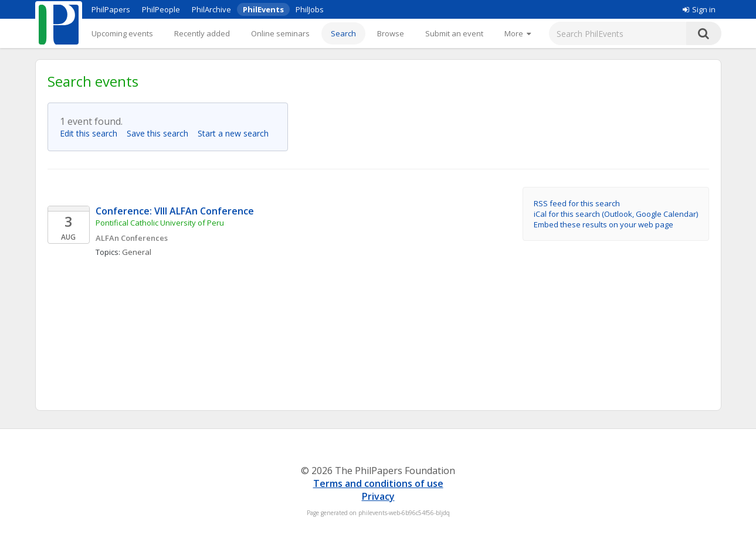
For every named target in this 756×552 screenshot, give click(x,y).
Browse (391, 33)
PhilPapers (111, 9)
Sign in (699, 9)
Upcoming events (122, 33)
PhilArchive (211, 9)
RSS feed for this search (577, 203)
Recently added (202, 33)
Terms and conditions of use (378, 483)
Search (343, 33)
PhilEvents (263, 9)
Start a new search (237, 133)
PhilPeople (161, 9)
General (137, 252)
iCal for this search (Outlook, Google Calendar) (616, 214)
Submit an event (454, 33)
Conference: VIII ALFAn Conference (175, 211)
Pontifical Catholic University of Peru (160, 223)
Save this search (161, 133)
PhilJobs (310, 9)
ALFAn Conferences (132, 238)
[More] (518, 33)
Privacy (378, 496)
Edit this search (92, 133)
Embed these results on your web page (604, 224)
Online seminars (280, 33)
